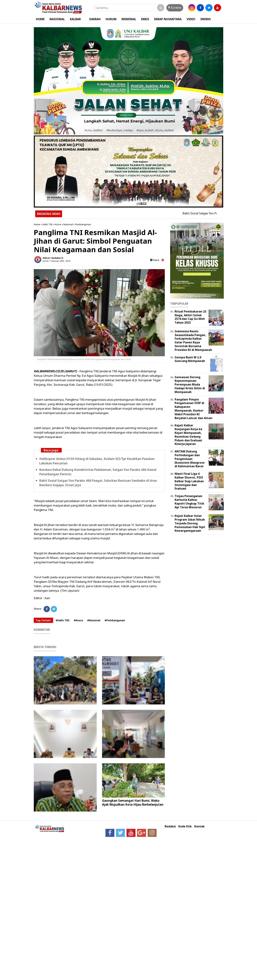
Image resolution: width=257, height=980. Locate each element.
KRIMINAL (129, 19)
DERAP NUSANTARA (168, 19)
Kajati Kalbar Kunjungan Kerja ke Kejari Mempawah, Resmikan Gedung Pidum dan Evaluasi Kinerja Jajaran (188, 435)
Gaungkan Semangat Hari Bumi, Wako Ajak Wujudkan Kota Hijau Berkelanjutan (133, 803)
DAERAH (95, 19)
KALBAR (75, 19)
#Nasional (94, 620)
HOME (40, 19)
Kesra (58, 224)
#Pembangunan (115, 620)
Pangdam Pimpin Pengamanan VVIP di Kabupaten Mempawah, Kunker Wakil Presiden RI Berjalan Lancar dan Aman (193, 409)
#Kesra (78, 620)
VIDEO (191, 19)
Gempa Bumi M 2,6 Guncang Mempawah (190, 359)
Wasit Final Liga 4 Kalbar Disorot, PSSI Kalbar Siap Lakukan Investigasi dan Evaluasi (189, 481)
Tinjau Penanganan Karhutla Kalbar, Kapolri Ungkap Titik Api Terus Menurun (189, 502)
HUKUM (111, 19)
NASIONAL (57, 19)
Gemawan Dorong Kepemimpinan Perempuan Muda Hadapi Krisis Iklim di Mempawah (190, 385)
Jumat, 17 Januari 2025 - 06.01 (57, 261)
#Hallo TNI (63, 620)
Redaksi (170, 826)
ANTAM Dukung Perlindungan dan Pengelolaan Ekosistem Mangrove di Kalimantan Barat (190, 459)
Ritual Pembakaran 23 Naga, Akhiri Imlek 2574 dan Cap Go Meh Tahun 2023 (190, 317)
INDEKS (206, 19)
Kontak (199, 826)
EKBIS (145, 19)
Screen (175, 7)
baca (155, 260)
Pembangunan (83, 224)
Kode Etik (185, 826)
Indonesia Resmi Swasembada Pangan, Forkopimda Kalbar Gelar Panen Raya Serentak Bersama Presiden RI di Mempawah (193, 341)
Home (37, 224)
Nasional (68, 224)
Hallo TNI (48, 224)
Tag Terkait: (43, 620)
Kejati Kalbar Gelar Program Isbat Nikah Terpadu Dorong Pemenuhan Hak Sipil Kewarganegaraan (190, 523)
